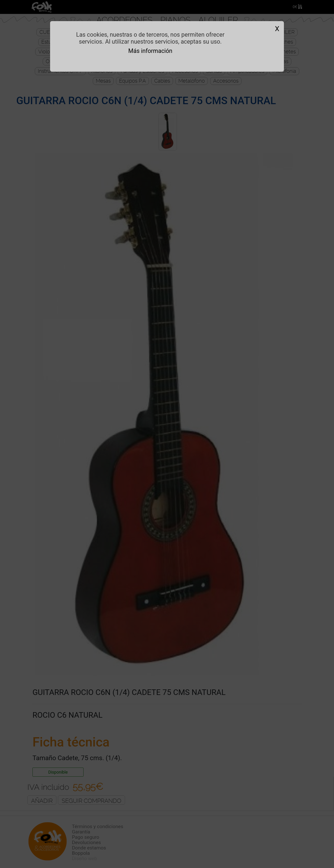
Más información (150, 51)
